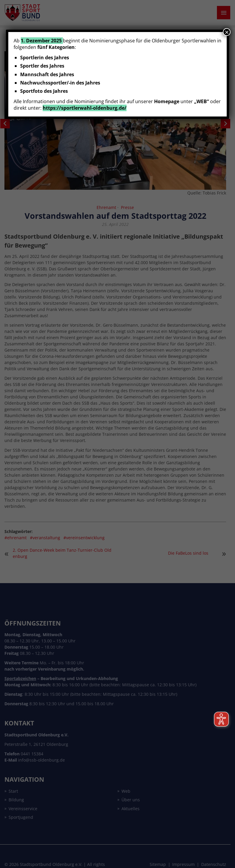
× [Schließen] (227, 32)
